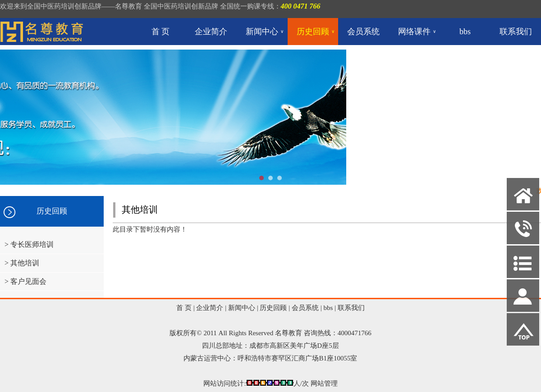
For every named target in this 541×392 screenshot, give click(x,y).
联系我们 (516, 32)
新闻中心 (265, 32)
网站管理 (324, 383)
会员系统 (363, 32)
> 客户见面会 (25, 281)
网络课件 (417, 32)
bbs (465, 32)
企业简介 (211, 32)
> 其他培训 (22, 263)
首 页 (161, 32)
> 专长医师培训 (29, 244)
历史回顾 (316, 32)
